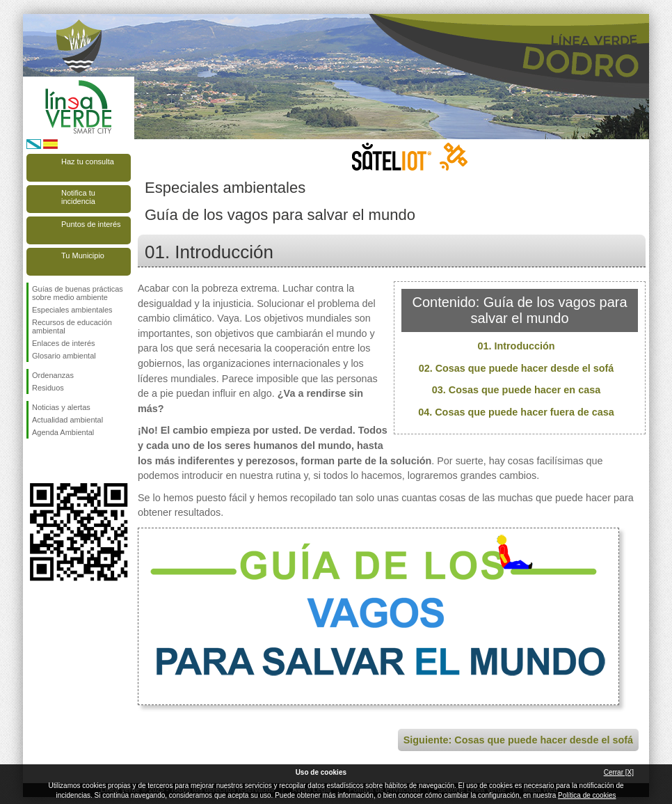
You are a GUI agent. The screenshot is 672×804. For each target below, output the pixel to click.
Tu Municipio (83, 255)
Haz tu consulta (88, 161)
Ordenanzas (53, 375)
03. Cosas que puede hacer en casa (516, 390)
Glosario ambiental (64, 356)
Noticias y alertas (61, 407)
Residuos (48, 388)
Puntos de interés (91, 224)
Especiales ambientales (72, 310)
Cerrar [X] (619, 772)
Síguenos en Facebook (35, 461)
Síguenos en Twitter (58, 461)
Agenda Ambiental (63, 432)
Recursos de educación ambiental (72, 326)
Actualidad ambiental (67, 420)
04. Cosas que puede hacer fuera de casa (516, 412)
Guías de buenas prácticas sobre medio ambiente (78, 293)
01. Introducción (516, 346)
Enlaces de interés (64, 343)
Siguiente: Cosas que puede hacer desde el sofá (518, 740)
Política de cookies (587, 795)
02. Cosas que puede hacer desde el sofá (517, 368)
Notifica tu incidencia (78, 197)
